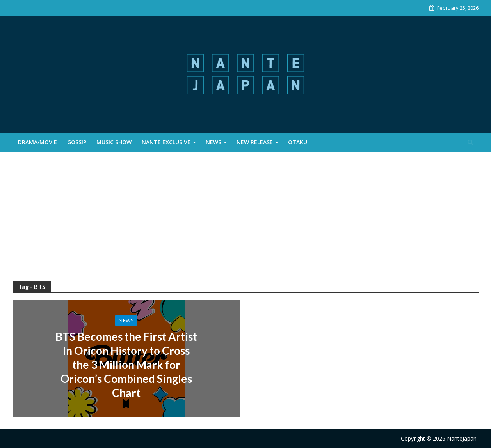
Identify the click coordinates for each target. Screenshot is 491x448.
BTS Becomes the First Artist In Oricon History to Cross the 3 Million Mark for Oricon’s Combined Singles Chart (126, 365)
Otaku (298, 142)
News (213, 142)
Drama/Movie (37, 142)
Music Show (114, 142)
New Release (255, 142)
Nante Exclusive (166, 142)
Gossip (77, 142)
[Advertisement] (245, 222)
